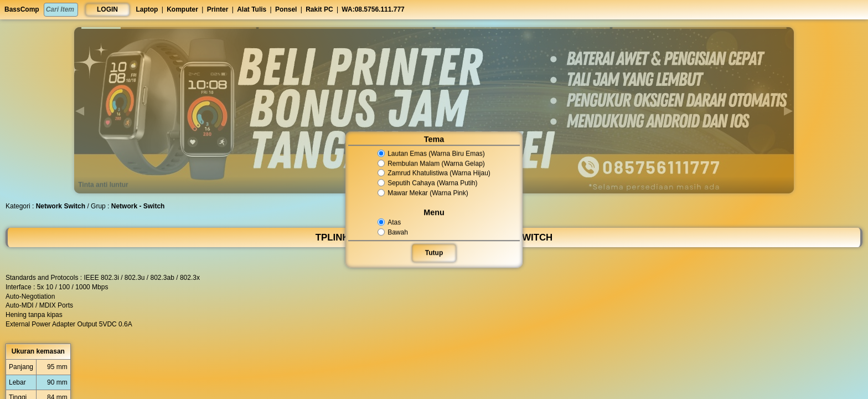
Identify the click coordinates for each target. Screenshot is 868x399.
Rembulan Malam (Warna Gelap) (431, 163)
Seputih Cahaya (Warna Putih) (428, 183)
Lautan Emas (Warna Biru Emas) (431, 154)
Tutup (434, 253)
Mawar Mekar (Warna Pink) (423, 193)
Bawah (395, 232)
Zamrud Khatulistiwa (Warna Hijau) (434, 173)
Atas (392, 222)
